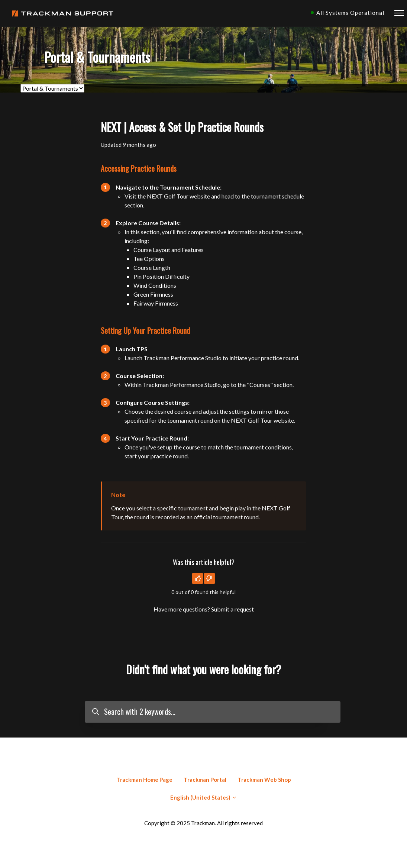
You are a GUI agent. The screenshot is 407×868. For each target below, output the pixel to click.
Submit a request (232, 609)
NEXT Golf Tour (168, 196)
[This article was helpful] (198, 578)
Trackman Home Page (144, 780)
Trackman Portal (205, 780)
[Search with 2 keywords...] (213, 712)
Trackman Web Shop (264, 780)
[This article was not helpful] (209, 578)
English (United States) (204, 797)
